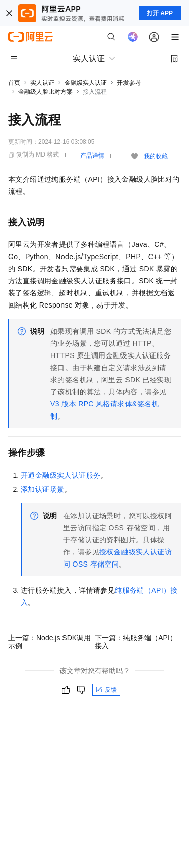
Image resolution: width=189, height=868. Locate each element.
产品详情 (92, 156)
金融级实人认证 (86, 83)
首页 (14, 83)
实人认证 (42, 83)
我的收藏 (156, 156)
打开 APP (160, 13)
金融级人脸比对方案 (45, 92)
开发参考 (129, 83)
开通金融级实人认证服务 (60, 475)
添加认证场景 (42, 489)
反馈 (106, 690)
